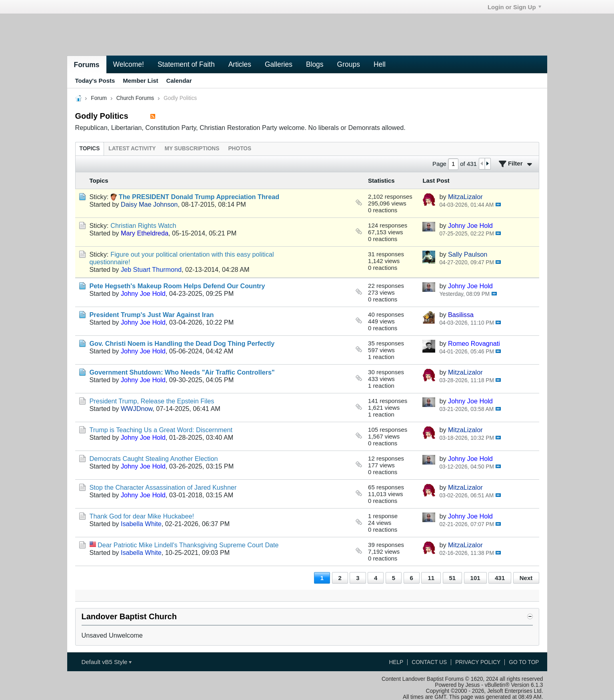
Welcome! (129, 64)
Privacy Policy (478, 662)
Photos (240, 149)
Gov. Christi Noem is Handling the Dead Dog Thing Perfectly (182, 343)
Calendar (179, 81)
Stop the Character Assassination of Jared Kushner (163, 487)
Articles (240, 64)
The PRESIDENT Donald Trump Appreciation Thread (199, 197)
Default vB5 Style (106, 662)
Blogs (315, 64)
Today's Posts (95, 81)
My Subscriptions (192, 149)
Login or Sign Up (514, 7)
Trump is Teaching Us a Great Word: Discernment (161, 430)
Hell (380, 64)
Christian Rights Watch (143, 225)
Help (396, 662)
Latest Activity (132, 149)
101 (475, 578)
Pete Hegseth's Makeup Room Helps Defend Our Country (177, 286)
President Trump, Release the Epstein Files (152, 401)
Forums (87, 65)
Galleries (279, 64)
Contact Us (429, 662)
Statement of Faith (186, 64)
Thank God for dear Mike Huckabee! (142, 516)
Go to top (524, 662)
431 (500, 578)
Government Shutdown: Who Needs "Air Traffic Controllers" (182, 372)
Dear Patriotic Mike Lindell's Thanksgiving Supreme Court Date (188, 545)
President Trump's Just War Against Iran (152, 315)
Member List (140, 81)
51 (452, 578)
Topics (90, 149)
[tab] (90, 149)
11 (431, 578)
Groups (349, 64)
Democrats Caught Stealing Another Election (154, 459)
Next (526, 578)
